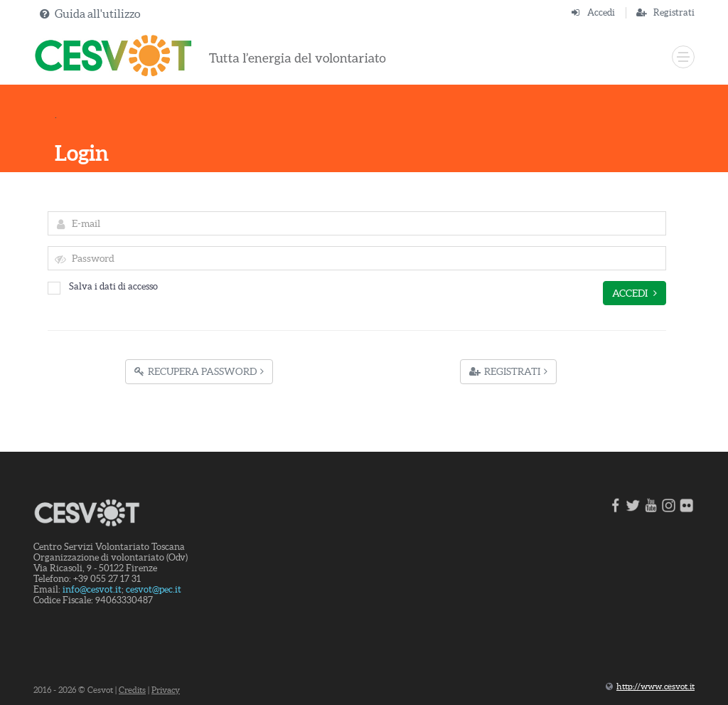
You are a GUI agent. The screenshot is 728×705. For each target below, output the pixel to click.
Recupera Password (199, 371)
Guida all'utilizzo (97, 14)
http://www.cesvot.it (655, 686)
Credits (132, 690)
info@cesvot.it (92, 589)
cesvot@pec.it (154, 589)
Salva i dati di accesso (103, 286)
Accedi (601, 12)
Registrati (674, 12)
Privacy (166, 690)
